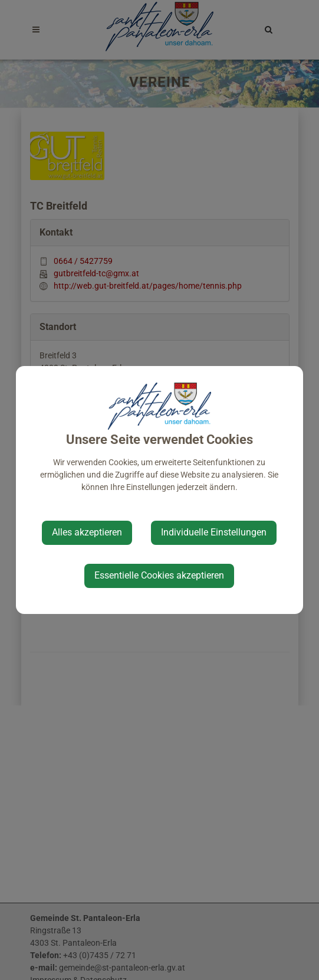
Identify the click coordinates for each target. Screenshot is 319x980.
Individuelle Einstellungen (214, 532)
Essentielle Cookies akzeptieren (159, 575)
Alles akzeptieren (87, 532)
